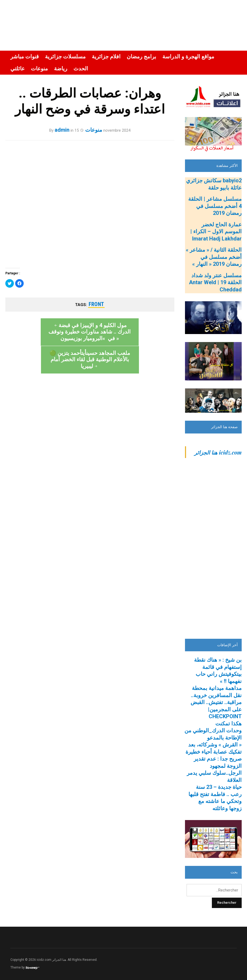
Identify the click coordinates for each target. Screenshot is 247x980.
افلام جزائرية (106, 57)
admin (62, 130)
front (96, 304)
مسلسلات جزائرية (65, 57)
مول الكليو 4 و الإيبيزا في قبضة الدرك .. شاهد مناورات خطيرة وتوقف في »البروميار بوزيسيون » (47, 335)
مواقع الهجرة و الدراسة (188, 57)
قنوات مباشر (25, 57)
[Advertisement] (213, 551)
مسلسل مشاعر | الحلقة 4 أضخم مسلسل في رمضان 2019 (215, 206)
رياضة (61, 69)
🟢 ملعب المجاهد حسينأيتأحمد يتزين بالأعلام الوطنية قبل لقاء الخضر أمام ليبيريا (132, 338)
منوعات (39, 69)
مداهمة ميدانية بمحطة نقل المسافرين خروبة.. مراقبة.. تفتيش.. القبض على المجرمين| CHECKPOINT (216, 702)
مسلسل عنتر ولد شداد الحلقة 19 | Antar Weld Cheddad (215, 282)
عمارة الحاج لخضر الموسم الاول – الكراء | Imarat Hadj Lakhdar (216, 232)
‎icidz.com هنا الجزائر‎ (218, 452)
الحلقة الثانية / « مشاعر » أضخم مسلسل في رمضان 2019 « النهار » (214, 257)
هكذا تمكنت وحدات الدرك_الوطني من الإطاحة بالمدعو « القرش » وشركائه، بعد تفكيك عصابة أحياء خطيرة (213, 738)
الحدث (81, 69)
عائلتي (18, 69)
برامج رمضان (141, 57)
